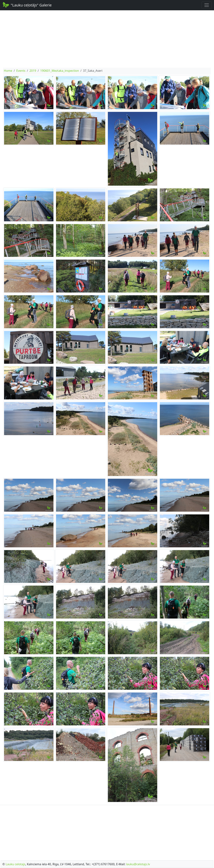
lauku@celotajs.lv (138, 864)
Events (21, 71)
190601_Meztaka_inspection (60, 71)
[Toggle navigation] (207, 5)
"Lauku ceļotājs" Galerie (27, 5)
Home (8, 71)
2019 (33, 71)
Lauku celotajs (15, 864)
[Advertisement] (107, 39)
